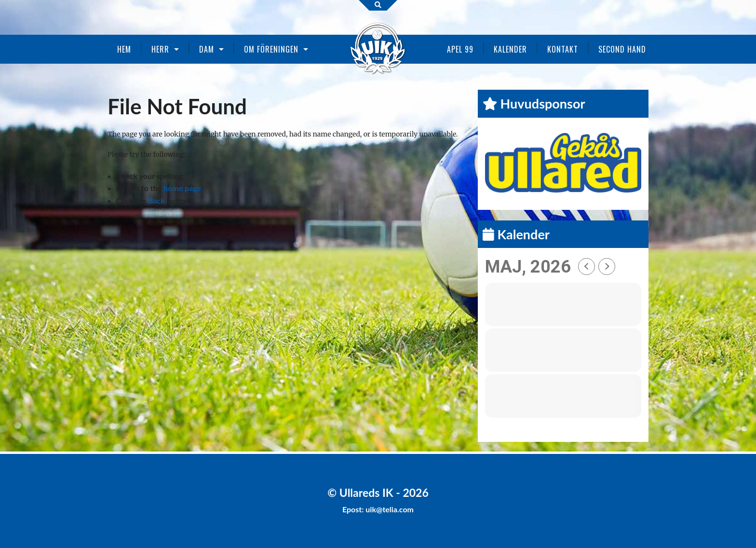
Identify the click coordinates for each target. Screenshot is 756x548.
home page (182, 188)
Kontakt (563, 49)
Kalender (510, 49)
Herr (160, 49)
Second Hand (622, 49)
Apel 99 (460, 49)
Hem (124, 49)
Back (156, 200)
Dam (207, 49)
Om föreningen (271, 49)
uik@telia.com (390, 509)
